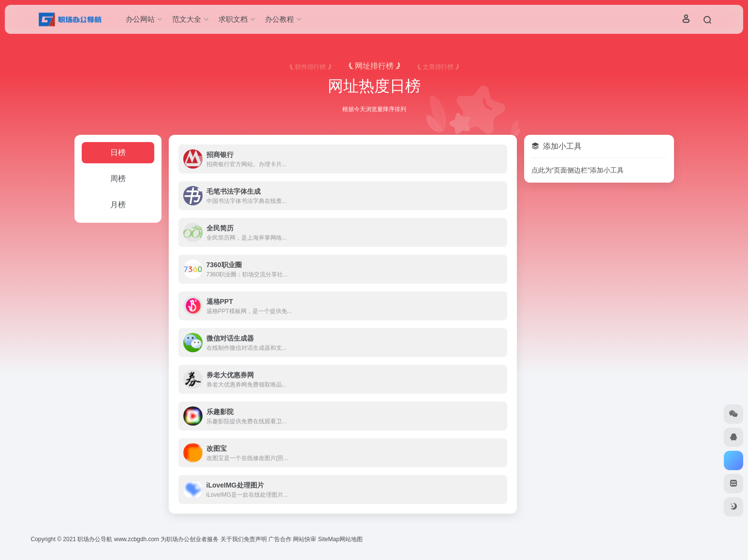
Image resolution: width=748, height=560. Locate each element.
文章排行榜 (438, 67)
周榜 (118, 179)
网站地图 (351, 539)
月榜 (118, 205)
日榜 (118, 152)
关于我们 (232, 539)
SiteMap (329, 539)
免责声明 (255, 539)
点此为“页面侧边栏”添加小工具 (578, 170)
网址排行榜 (374, 66)
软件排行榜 (310, 67)
